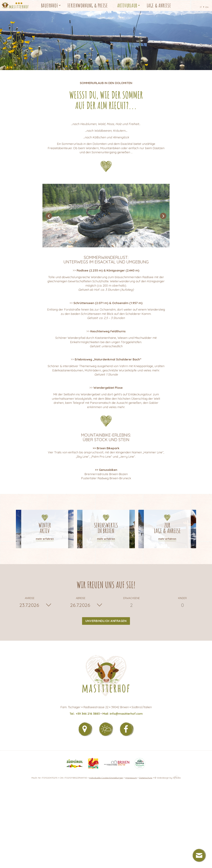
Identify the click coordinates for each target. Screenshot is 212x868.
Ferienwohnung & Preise (88, 5)
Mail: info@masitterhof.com (123, 714)
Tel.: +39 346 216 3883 (85, 714)
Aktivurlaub (127, 5)
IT (201, 7)
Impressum (131, 778)
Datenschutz (146, 778)
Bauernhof (50, 5)
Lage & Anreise (159, 5)
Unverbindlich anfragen (106, 621)
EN (207, 7)
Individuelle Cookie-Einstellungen (106, 778)
